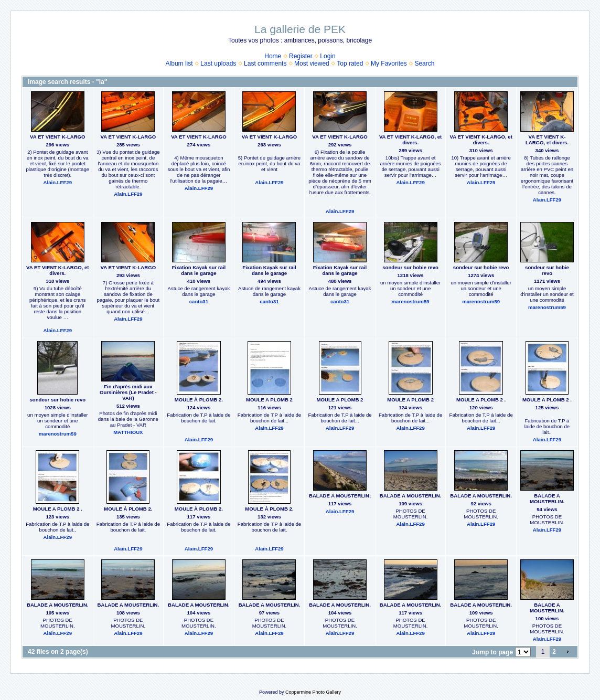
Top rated (350, 63)
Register (301, 56)
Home (273, 56)
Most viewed (312, 63)
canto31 (199, 301)
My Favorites (389, 63)
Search (424, 63)
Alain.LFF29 (58, 182)
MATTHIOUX (128, 432)
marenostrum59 (411, 301)
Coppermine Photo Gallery (313, 692)
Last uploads (218, 63)
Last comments (265, 63)
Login (328, 56)
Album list (179, 63)
